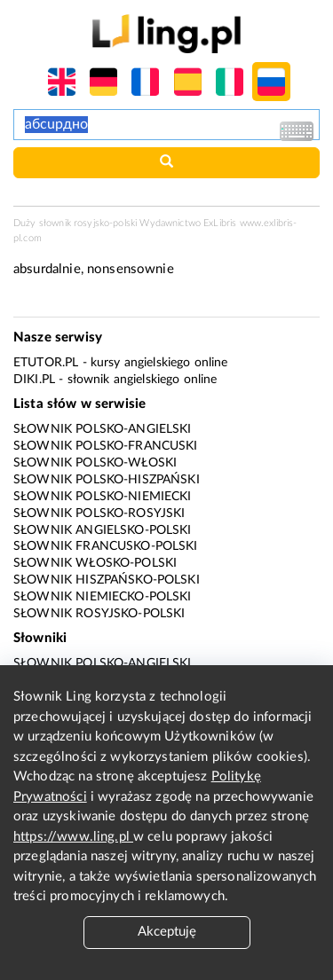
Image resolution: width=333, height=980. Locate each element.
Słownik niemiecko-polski (103, 597)
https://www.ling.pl (73, 837)
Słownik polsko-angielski (103, 429)
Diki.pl (34, 380)
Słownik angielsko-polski (103, 530)
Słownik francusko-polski (106, 546)
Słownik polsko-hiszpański (107, 480)
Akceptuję (167, 932)
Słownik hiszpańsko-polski (107, 580)
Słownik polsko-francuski (106, 446)
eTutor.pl (46, 363)
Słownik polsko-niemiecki (103, 497)
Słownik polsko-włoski (95, 463)
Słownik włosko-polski (95, 563)
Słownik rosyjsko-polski (99, 614)
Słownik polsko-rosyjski (99, 514)
